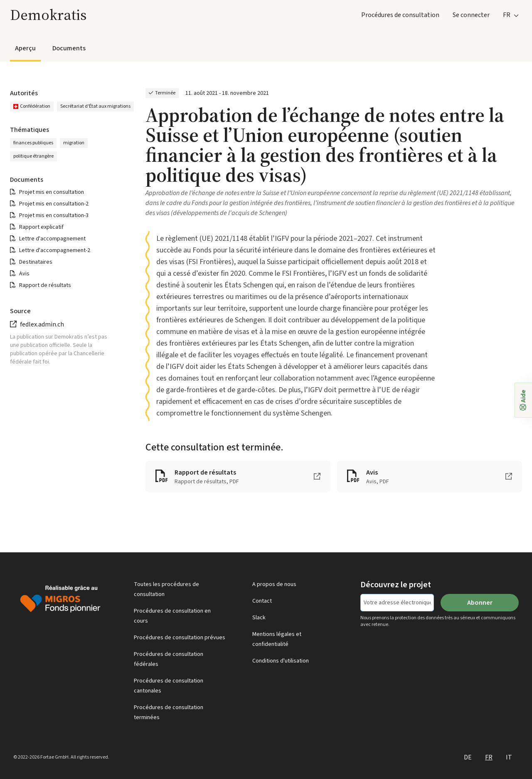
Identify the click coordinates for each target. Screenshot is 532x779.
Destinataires (36, 262)
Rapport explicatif (41, 227)
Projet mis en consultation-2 (54, 204)
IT (509, 757)
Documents (69, 48)
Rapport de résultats (45, 285)
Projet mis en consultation (52, 192)
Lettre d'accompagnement (52, 239)
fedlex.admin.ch (42, 324)
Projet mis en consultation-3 (54, 215)
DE (468, 757)
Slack (259, 618)
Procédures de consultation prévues (180, 638)
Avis (24, 274)
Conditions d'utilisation (281, 661)
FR (489, 757)
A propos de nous (274, 584)
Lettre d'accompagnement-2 (55, 250)
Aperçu (25, 48)
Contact (262, 601)
